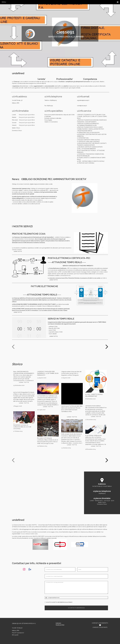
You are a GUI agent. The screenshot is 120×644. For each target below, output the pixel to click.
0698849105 (102, 493)
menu (4, 2)
